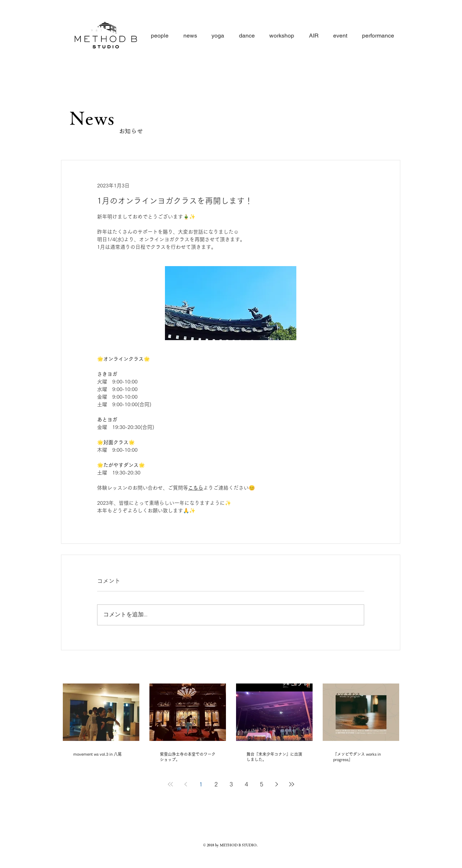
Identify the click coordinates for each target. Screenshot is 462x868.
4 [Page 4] (246, 784)
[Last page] (292, 784)
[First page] (170, 784)
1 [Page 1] (201, 784)
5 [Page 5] (261, 784)
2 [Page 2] (216, 784)
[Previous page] (186, 784)
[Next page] (276, 784)
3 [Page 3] (231, 784)
